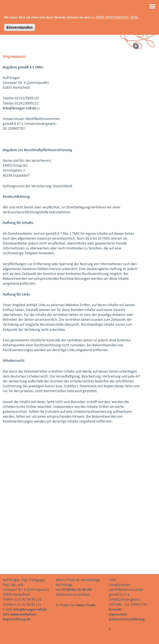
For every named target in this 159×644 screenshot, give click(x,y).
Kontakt (115, 610)
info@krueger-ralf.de (21, 108)
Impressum (118, 615)
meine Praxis (85, 605)
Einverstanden (20, 26)
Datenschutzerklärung (127, 619)
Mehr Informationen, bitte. (117, 15)
